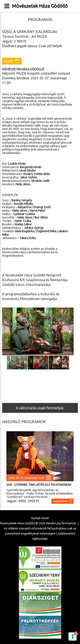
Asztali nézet (40, 518)
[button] (70, 332)
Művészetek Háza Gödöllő (40, 6)
